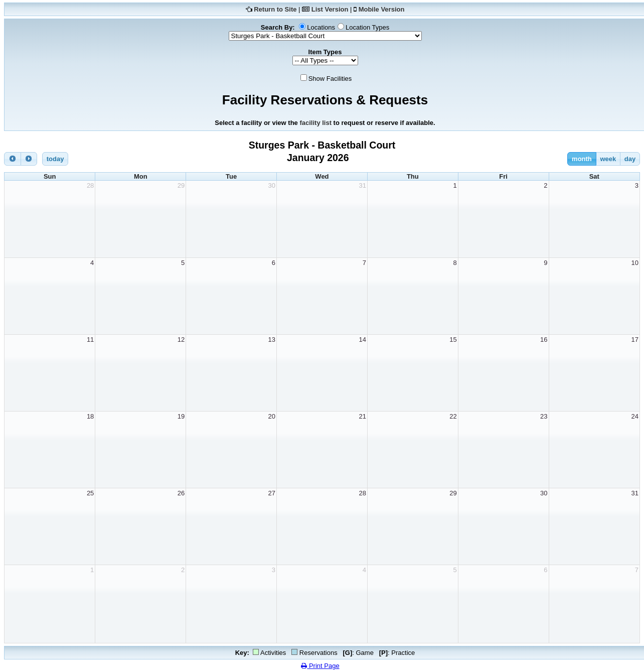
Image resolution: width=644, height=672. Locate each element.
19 (181, 416)
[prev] (13, 159)
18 (90, 416)
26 (181, 493)
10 (635, 263)
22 (453, 416)
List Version (330, 9)
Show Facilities (330, 79)
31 (362, 185)
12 (181, 340)
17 (635, 340)
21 (362, 416)
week (608, 159)
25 (90, 493)
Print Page (320, 666)
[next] (29, 159)
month (582, 159)
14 (362, 340)
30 (272, 185)
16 (544, 340)
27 (272, 493)
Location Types (367, 27)
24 (635, 416)
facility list (315, 123)
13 (272, 340)
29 (181, 185)
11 (90, 340)
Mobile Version (382, 9)
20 (272, 416)
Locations (321, 27)
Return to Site (275, 9)
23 (544, 416)
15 (453, 340)
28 (90, 185)
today (55, 159)
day (630, 159)
